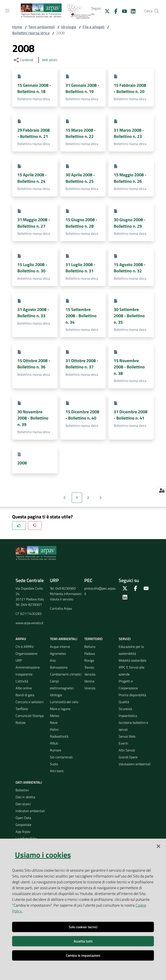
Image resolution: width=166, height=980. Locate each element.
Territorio (93, 639)
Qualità (124, 702)
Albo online (24, 688)
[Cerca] (157, 11)
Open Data (23, 818)
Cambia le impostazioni (83, 955)
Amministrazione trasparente (28, 671)
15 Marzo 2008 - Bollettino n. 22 (81, 133)
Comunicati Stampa (30, 716)
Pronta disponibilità (132, 695)
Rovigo (89, 660)
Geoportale (23, 825)
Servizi (125, 639)
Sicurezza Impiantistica (128, 712)
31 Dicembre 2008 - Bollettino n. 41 (131, 415)
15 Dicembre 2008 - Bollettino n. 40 (82, 415)
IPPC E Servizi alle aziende (132, 671)
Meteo (55, 716)
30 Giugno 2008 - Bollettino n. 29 (130, 223)
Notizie (21, 723)
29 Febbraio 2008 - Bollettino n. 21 (34, 133)
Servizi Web (127, 736)
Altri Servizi (127, 750)
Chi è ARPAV (25, 647)
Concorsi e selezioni (30, 702)
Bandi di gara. (25, 695)
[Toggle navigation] (7, 11)
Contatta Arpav (61, 608)
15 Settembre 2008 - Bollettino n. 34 (81, 316)
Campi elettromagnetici (62, 685)
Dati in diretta (25, 797)
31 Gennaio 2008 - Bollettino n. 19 (82, 88)
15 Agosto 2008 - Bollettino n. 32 (130, 268)
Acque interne (60, 647)
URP (19, 660)
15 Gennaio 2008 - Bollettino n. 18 (34, 88)
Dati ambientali (29, 782)
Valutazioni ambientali (135, 764)
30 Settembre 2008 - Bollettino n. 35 (129, 316)
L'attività (22, 681)
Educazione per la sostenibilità (131, 650)
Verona (89, 681)
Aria (53, 660)
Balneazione (59, 667)
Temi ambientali (42, 27)
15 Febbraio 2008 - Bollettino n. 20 (130, 88)
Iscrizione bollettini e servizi (133, 726)
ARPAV (21, 639)
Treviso (89, 667)
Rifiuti (54, 743)
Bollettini (22, 790)
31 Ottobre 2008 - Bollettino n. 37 (82, 364)
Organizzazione (26, 653)
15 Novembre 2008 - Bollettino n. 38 (129, 367)
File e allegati (93, 27)
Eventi (123, 743)
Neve (54, 723)
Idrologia (69, 27)
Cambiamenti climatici (66, 674)
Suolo (54, 764)
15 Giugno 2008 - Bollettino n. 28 (81, 223)
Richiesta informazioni (66, 594)
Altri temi (57, 771)
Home (17, 27)
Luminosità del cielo (64, 702)
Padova (90, 653)
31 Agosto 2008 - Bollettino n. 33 (33, 312)
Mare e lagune (60, 709)
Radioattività (59, 736)
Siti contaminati (61, 757)
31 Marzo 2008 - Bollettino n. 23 (129, 133)
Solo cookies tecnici (83, 927)
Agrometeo (58, 653)
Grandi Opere (128, 757)
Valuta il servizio (61, 599)
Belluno (90, 647)
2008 (22, 463)
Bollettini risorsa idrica (31, 33)
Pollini (54, 729)
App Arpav (23, 832)
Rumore (56, 750)
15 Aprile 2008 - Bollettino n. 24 (32, 178)
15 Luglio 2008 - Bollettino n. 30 (32, 268)
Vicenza (90, 688)
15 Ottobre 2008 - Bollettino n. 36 (34, 364)
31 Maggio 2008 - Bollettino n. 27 (34, 223)
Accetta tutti (83, 941)
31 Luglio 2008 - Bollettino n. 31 (80, 268)
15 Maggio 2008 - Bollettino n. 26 (130, 178)
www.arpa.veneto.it (30, 623)
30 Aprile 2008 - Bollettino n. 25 (80, 178)
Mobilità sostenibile (132, 660)
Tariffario (22, 709)
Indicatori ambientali (30, 811)
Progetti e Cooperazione (128, 685)
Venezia (90, 674)
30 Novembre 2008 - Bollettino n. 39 (33, 418)
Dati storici (23, 804)
